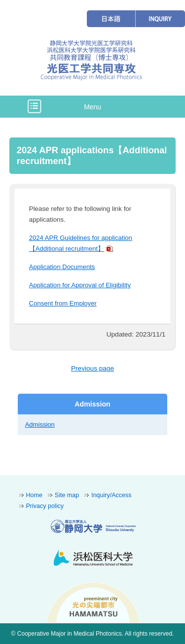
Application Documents (62, 267)
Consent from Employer (63, 303)
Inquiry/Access (111, 495)
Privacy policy (45, 506)
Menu (92, 107)
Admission (40, 424)
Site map (67, 495)
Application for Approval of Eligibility (80, 285)
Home (34, 495)
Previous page (92, 368)
